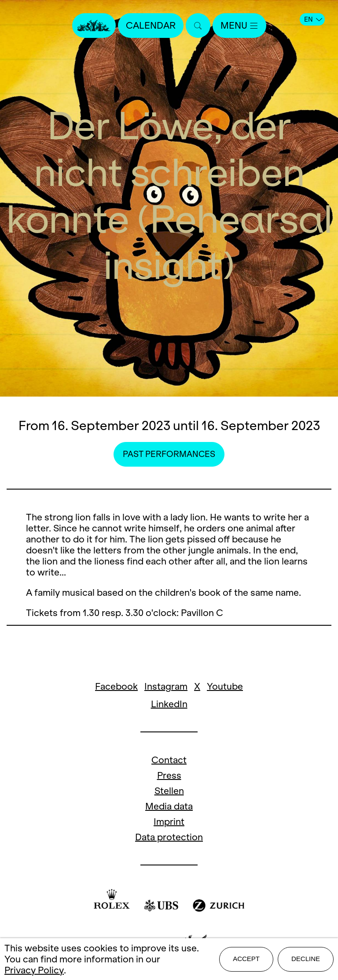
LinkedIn (169, 704)
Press (169, 775)
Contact (169, 760)
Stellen (169, 791)
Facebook (116, 686)
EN (313, 19)
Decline (306, 959)
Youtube (225, 686)
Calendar (151, 25)
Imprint (169, 822)
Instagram (166, 686)
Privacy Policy (34, 970)
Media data (169, 806)
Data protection (169, 837)
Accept (246, 959)
